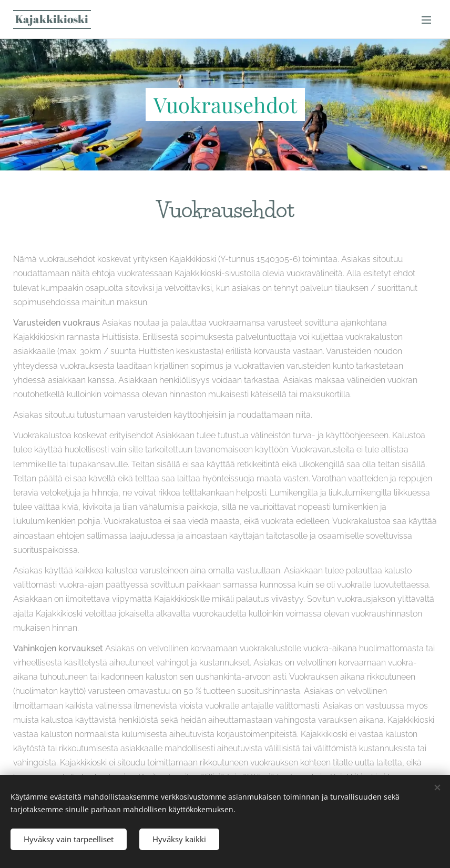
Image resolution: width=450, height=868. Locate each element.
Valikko (426, 20)
